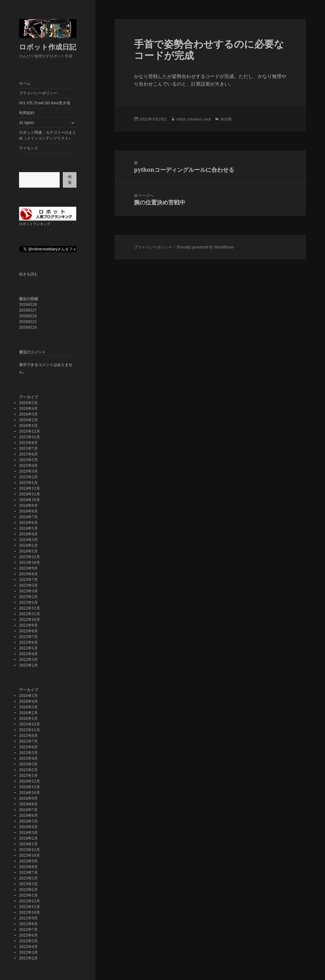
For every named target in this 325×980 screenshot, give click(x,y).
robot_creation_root (193, 119)
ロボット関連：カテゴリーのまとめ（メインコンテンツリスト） (48, 135)
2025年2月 (28, 477)
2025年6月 (28, 454)
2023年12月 (30, 557)
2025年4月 (28, 465)
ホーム (25, 83)
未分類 (226, 119)
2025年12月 (30, 431)
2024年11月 (30, 494)
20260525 (28, 322)
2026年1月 (28, 426)
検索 (70, 180)
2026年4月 (28, 408)
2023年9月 (28, 568)
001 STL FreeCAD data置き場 (45, 103)
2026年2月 (28, 420)
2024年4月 (28, 534)
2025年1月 (28, 483)
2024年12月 (30, 488)
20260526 (28, 316)
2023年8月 (28, 574)
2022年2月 (28, 665)
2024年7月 (28, 517)
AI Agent (27, 122)
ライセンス (29, 148)
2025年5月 (28, 460)
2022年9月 (28, 625)
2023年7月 (28, 580)
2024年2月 (28, 545)
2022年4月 (28, 654)
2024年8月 (28, 511)
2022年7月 (28, 637)
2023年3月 (28, 591)
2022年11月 (30, 614)
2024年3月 (28, 540)
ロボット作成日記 (48, 47)
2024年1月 (28, 551)
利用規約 (27, 113)
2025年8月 (28, 443)
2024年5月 (28, 528)
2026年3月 (28, 414)
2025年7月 (28, 448)
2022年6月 (28, 642)
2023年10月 (30, 562)
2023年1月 (28, 602)
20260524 (28, 327)
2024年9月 (28, 505)
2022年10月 (30, 619)
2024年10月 (30, 500)
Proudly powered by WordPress (205, 247)
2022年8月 (28, 631)
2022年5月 (28, 648)
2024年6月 (28, 522)
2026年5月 (28, 403)
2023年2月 (28, 597)
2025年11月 (30, 437)
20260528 (28, 304)
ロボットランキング (35, 224)
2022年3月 (28, 659)
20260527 (28, 310)
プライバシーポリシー (38, 93)
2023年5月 (28, 585)
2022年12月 (30, 608)
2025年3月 (28, 471)
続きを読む (29, 274)
